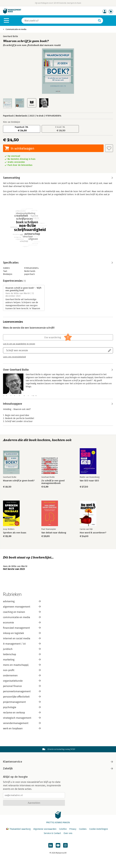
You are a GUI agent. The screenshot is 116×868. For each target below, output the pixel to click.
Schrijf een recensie (17, 350)
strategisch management (22, 718)
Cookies (83, 829)
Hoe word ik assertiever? (93, 533)
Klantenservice (58, 762)
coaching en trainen (22, 612)
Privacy (73, 829)
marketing (22, 660)
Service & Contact (52, 833)
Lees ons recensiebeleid (14, 357)
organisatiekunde (22, 681)
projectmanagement (22, 702)
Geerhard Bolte (10, 36)
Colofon (63, 829)
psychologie (22, 707)
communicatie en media (22, 617)
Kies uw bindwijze (12, 122)
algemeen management (22, 607)
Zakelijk (58, 768)
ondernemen (22, 676)
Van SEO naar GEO (89, 481)
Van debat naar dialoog (54, 533)
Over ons (68, 833)
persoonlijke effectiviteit (22, 697)
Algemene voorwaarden (45, 829)
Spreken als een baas (15, 533)
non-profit (22, 670)
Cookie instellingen (99, 829)
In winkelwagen (22, 148)
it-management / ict (22, 644)
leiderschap (22, 654)
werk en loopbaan (22, 728)
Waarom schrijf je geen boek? (19, 481)
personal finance (22, 686)
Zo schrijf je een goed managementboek (53, 482)
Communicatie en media (16, 29)
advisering (22, 601)
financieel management (22, 628)
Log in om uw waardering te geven (19, 344)
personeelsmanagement (22, 691)
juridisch (22, 649)
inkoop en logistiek (22, 633)
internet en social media (22, 638)
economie (22, 623)
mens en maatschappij (22, 665)
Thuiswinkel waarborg (19, 829)
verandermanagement (22, 723)
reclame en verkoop (22, 713)
